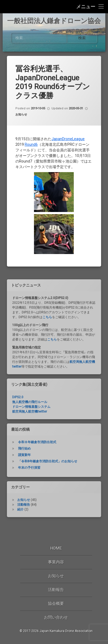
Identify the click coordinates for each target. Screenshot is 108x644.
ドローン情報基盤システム (31, 413)
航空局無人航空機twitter (30, 418)
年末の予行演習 (29, 474)
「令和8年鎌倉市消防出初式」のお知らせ (48, 468)
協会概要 (56, 604)
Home (56, 548)
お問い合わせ (56, 617)
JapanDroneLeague (68, 146)
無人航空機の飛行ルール (30, 409)
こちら (47, 324)
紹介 (20, 516)
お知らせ (21, 121)
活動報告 (24, 511)
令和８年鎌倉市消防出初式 (37, 449)
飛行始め (24, 455)
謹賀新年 (24, 462)
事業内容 (56, 562)
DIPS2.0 (18, 404)
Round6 (31, 151)
